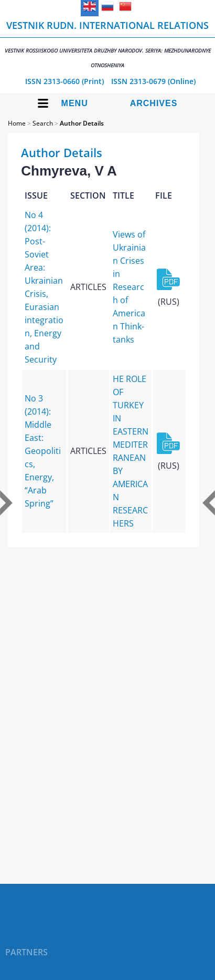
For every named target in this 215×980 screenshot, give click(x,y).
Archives (154, 103)
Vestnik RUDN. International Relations (107, 44)
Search (43, 123)
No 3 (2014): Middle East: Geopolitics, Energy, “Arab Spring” (43, 451)
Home (17, 123)
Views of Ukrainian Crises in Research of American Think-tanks (129, 287)
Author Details (82, 123)
